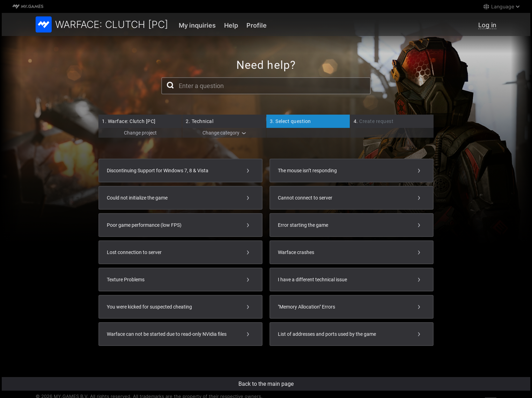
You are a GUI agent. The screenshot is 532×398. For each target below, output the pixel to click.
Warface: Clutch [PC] (129, 121)
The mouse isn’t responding (307, 171)
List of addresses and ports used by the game (327, 334)
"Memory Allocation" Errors (306, 307)
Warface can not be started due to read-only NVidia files (167, 334)
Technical (199, 121)
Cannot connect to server (305, 198)
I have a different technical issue (312, 280)
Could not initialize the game (137, 198)
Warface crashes (296, 252)
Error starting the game (303, 225)
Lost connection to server (134, 252)
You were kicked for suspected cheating (149, 307)
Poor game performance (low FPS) (144, 225)
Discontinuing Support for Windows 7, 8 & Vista (158, 171)
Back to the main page (266, 384)
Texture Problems (126, 280)
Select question (290, 121)
